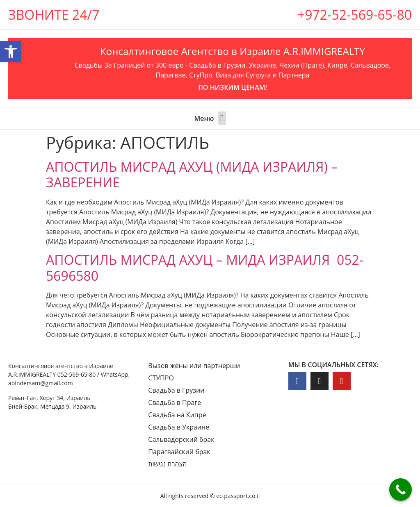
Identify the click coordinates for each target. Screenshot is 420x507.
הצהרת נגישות (167, 464)
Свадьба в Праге (175, 402)
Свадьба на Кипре (177, 415)
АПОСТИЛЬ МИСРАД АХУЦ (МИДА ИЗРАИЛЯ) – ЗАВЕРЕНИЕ (192, 174)
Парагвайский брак (179, 452)
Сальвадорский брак (181, 439)
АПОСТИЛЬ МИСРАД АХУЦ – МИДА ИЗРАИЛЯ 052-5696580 (205, 267)
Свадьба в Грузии (176, 390)
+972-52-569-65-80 (355, 15)
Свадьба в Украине (179, 427)
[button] (222, 118)
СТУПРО (161, 378)
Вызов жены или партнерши (194, 366)
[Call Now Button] (401, 490)
